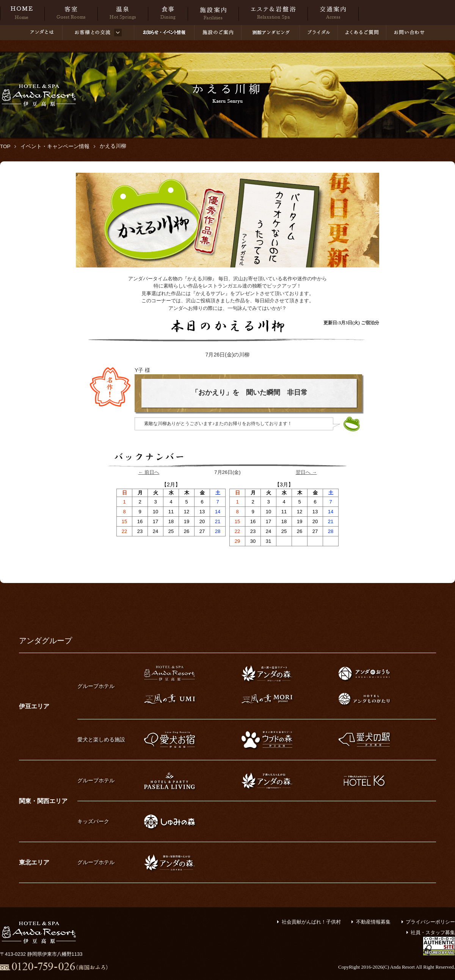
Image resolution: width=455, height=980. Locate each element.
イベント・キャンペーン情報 (55, 147)
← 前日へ (149, 472)
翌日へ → (306, 472)
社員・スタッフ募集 (433, 932)
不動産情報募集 (373, 922)
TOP (5, 147)
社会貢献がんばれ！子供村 (311, 922)
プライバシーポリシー (430, 922)
